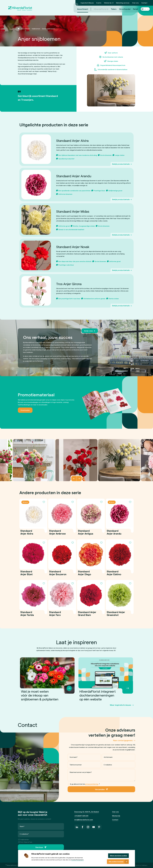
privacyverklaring (92, 784)
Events (99, 3)
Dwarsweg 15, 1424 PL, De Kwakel (87, 812)
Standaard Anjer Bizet (26, 573)
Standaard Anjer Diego (85, 573)
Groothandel (122, 9)
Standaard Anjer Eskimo (114, 573)
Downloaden (25, 410)
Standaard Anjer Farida (27, 614)
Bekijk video (89, 331)
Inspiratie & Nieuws (87, 3)
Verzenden (100, 789)
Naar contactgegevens (123, 740)
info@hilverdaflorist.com (84, 820)
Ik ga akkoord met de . (84, 784)
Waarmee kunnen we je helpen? (81, 772)
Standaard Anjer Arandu (114, 532)
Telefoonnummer (76, 765)
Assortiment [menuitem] (80, 9)
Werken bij (108, 3)
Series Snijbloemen (48, 29)
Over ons (135, 3)
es (146, 9)
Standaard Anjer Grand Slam (87, 614)
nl (140, 9)
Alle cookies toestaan (116, 862)
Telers (111, 9)
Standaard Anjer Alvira (27, 532)
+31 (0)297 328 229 (81, 816)
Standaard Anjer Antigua (86, 532)
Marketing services (123, 3)
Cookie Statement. (77, 860)
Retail (133, 9)
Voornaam (74, 757)
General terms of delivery (139, 865)
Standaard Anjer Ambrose (57, 532)
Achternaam (108, 757)
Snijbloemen (36, 29)
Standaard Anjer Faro (55, 614)
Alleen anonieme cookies (118, 856)
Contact (144, 3)
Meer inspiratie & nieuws (121, 705)
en (143, 9)
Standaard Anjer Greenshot (116, 614)
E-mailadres (108, 765)
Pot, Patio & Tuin (25, 842)
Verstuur (39, 847)
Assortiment (26, 29)
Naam (22, 826)
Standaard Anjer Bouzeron (58, 573)
